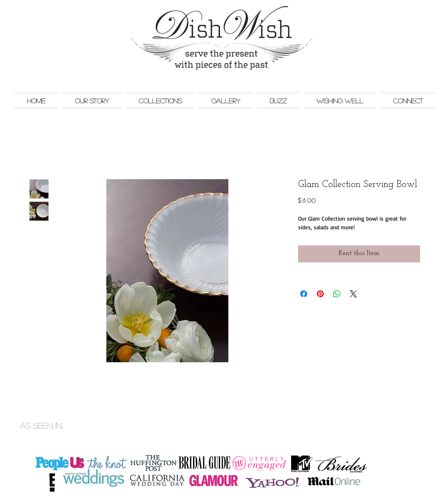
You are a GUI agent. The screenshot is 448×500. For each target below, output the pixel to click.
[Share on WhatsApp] (337, 294)
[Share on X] (353, 294)
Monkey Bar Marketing (415, 416)
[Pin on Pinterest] (320, 294)
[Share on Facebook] (304, 294)
